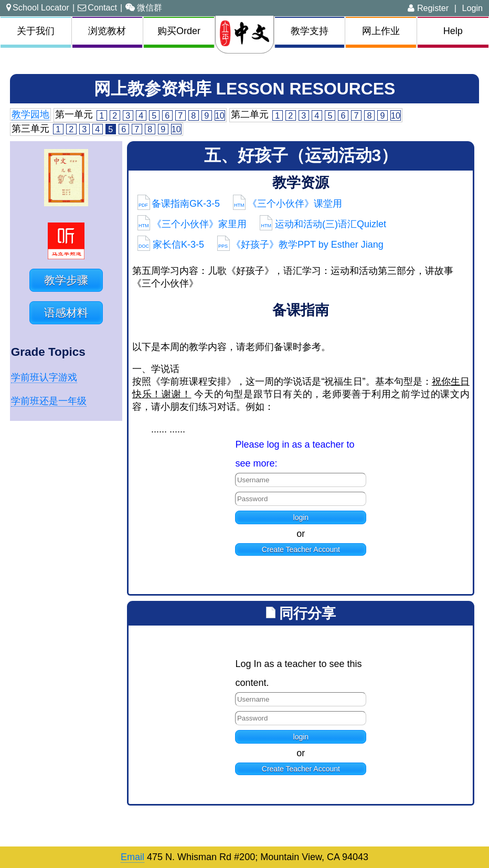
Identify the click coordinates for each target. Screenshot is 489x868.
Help (453, 31)
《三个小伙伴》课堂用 (288, 204)
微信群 (144, 7)
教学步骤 (66, 280)
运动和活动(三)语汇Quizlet (323, 224)
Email (132, 857)
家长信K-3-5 (171, 245)
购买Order (179, 31)
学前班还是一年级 (49, 401)
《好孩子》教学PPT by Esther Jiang (300, 245)
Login (472, 8)
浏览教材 (107, 31)
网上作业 (381, 31)
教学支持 (310, 31)
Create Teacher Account (301, 549)
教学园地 (30, 114)
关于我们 (36, 31)
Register (428, 8)
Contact (97, 7)
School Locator (38, 7)
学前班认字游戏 (44, 377)
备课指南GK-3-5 (179, 204)
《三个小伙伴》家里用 (192, 224)
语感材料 (66, 313)
